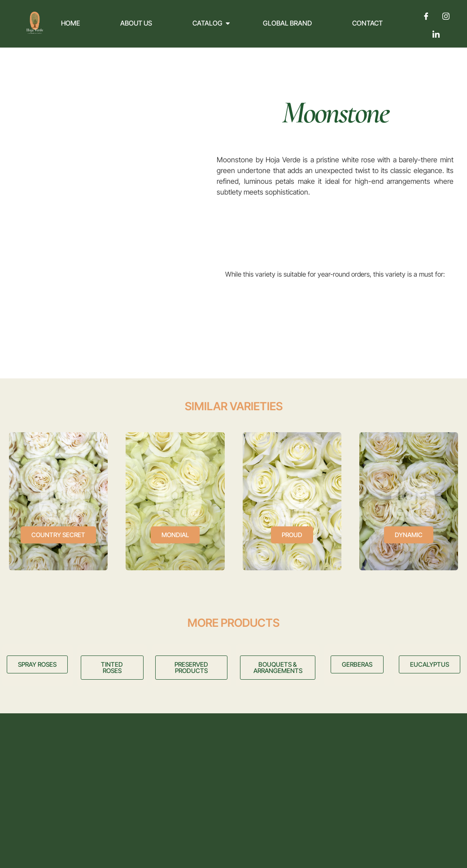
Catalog (211, 23)
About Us (136, 23)
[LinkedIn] (436, 34)
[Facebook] (426, 16)
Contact (367, 23)
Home (70, 23)
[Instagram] (446, 16)
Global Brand (287, 23)
